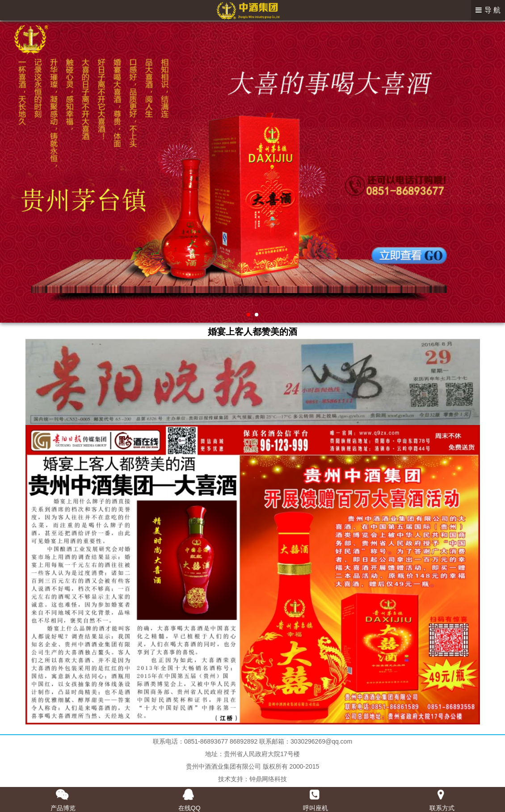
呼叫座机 (316, 808)
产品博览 (63, 808)
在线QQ (189, 808)
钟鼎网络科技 (268, 779)
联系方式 (442, 808)
